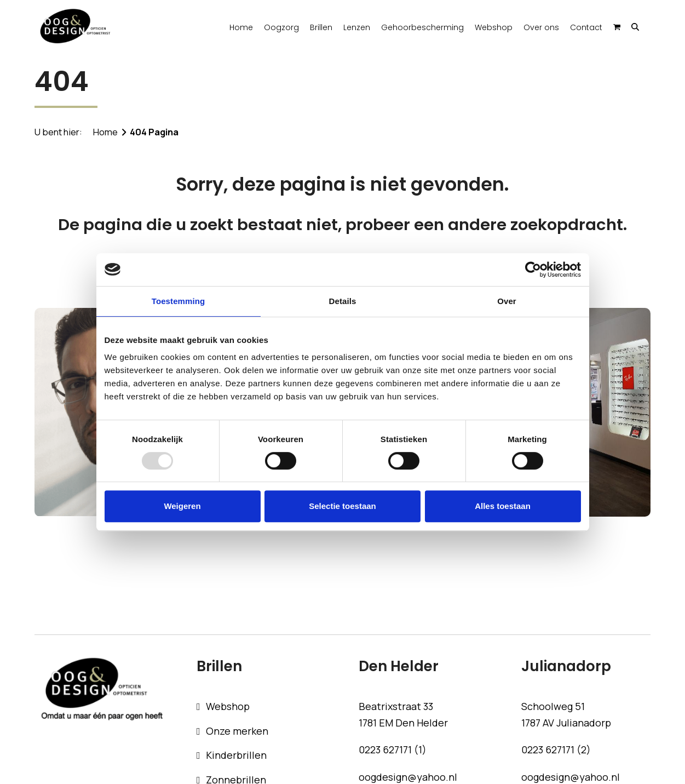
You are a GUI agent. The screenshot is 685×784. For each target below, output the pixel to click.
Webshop (228, 706)
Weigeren (182, 506)
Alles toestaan (503, 506)
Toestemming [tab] (179, 301)
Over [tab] (507, 301)
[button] (635, 26)
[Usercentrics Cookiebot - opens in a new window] (533, 270)
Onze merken (237, 731)
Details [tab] (343, 301)
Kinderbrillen (236, 755)
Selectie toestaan (342, 506)
